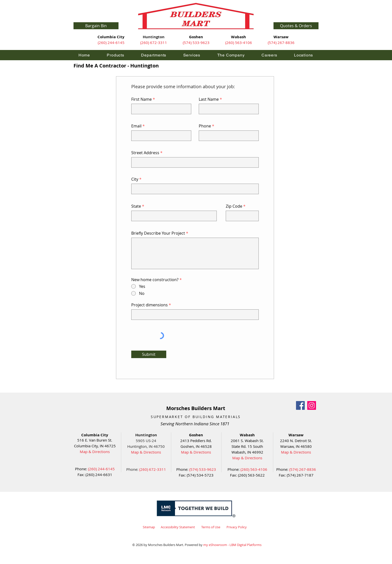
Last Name (209, 99)
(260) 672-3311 (154, 42)
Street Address (145, 153)
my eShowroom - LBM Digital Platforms (232, 545)
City (135, 179)
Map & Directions (95, 452)
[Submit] (149, 354)
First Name (141, 99)
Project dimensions (149, 305)
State (136, 206)
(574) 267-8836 (281, 42)
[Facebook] (300, 405)
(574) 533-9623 (196, 42)
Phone (205, 126)
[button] (296, 26)
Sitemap (149, 527)
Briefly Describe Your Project (158, 233)
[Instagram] (312, 405)
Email (136, 126)
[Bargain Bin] (96, 26)
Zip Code (234, 206)
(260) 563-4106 (239, 42)
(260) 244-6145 (111, 42)
